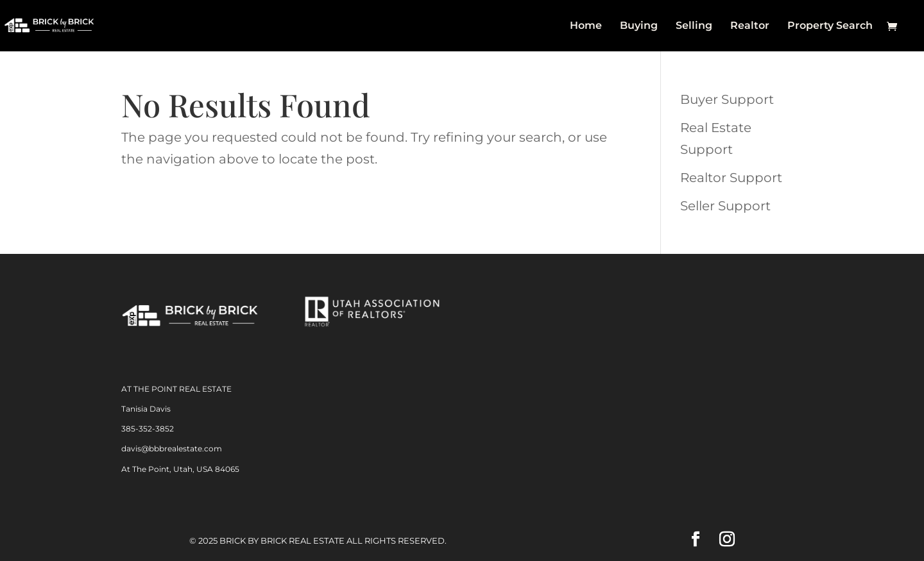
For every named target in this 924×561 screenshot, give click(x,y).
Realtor (750, 26)
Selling (694, 26)
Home (586, 26)
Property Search (830, 26)
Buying (639, 26)
